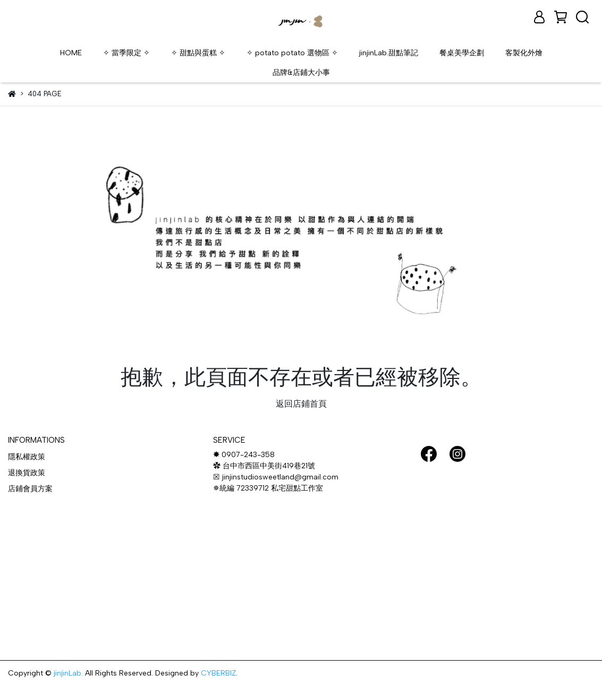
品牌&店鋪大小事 (301, 73)
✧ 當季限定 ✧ (126, 53)
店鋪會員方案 (30, 489)
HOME (71, 53)
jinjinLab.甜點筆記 (389, 53)
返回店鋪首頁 (301, 404)
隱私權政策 (27, 457)
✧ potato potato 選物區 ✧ (292, 53)
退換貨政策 (27, 473)
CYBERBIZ (218, 673)
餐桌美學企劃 (462, 53)
